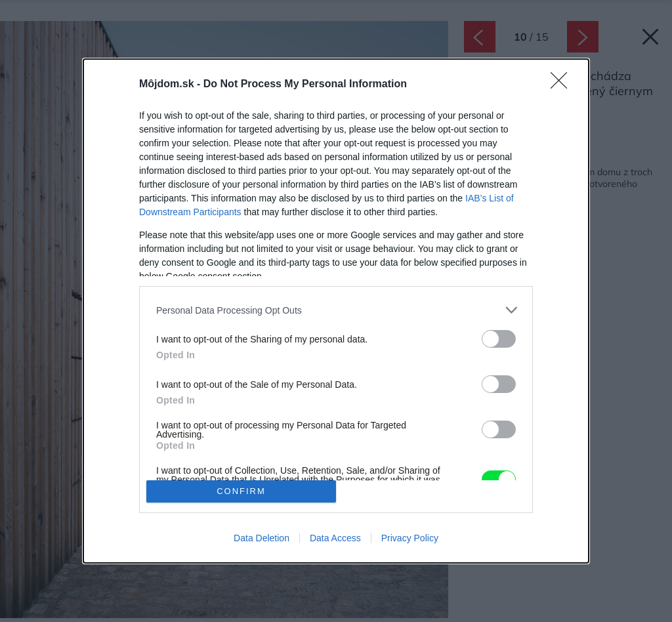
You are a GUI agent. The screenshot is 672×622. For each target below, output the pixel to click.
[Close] (563, 85)
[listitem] (336, 310)
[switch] (499, 339)
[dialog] (336, 311)
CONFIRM (241, 491)
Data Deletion (262, 538)
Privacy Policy (410, 538)
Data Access (335, 538)
